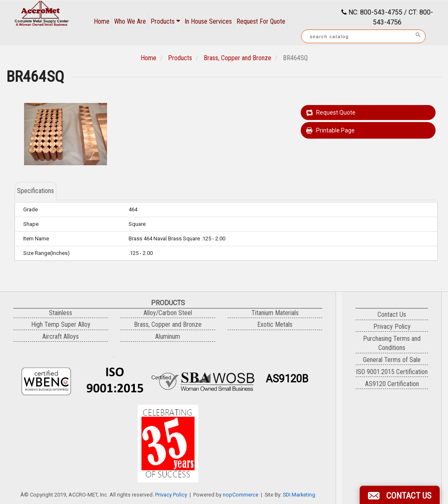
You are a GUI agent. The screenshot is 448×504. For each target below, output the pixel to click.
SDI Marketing (299, 495)
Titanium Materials (275, 313)
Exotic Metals (275, 324)
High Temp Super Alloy (61, 324)
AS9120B (287, 379)
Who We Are (130, 21)
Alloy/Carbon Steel (168, 313)
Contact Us (392, 314)
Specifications (35, 191)
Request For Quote (261, 21)
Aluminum (168, 336)
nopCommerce (241, 495)
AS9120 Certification (392, 384)
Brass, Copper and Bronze (237, 58)
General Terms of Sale (392, 360)
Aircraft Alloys (61, 336)
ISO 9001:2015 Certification (392, 372)
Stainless (61, 313)
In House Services (208, 21)
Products (165, 21)
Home (102, 21)
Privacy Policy (171, 495)
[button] (400, 495)
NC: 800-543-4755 (375, 12)
